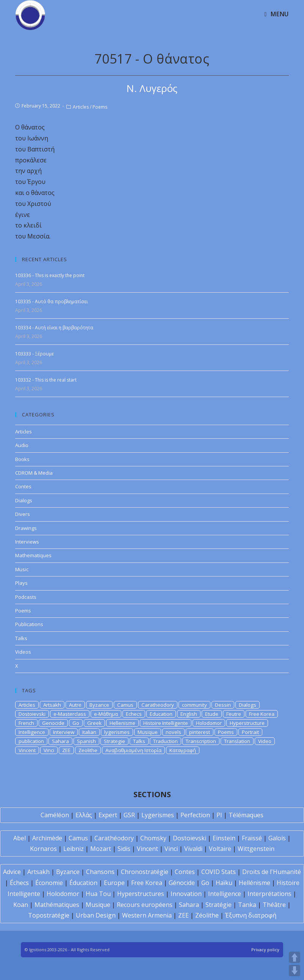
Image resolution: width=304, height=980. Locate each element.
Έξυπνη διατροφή (251, 915)
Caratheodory (158, 705)
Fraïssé (252, 838)
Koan (21, 905)
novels (173, 732)
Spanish (86, 741)
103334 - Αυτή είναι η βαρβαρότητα (54, 328)
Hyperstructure (247, 723)
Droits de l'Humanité (272, 872)
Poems (100, 107)
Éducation (83, 883)
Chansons (100, 872)
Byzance (99, 705)
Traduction (165, 741)
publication (31, 741)
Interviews (27, 542)
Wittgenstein (256, 849)
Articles (81, 107)
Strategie (114, 741)
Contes (23, 486)
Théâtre (274, 905)
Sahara (60, 741)
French (26, 723)
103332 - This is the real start (46, 380)
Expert (108, 815)
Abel (20, 838)
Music (22, 569)
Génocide (182, 883)
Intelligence (32, 732)
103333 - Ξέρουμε (34, 354)
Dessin (223, 705)
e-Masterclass (70, 714)
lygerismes (117, 732)
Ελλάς (84, 815)
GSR (129, 815)
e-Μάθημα (106, 714)
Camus (125, 705)
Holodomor (209, 723)
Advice (12, 872)
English (189, 714)
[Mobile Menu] (276, 14)
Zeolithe (88, 750)
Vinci (49, 750)
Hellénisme (255, 883)
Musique (148, 732)
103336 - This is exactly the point (50, 275)
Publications (29, 624)
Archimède (47, 838)
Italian (89, 732)
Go (76, 723)
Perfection (195, 815)
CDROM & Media (34, 473)
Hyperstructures (141, 894)
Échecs (19, 883)
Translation (237, 741)
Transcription (201, 741)
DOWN (295, 971)
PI (219, 815)
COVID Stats (219, 872)
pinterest (200, 732)
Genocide (53, 723)
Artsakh (52, 705)
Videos (23, 652)
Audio (22, 445)
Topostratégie (49, 915)
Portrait (250, 732)
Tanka (247, 905)
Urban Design (96, 915)
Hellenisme (122, 723)
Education (161, 714)
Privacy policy (265, 950)
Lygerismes (158, 815)
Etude (212, 714)
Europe (114, 883)
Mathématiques (57, 905)
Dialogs (24, 500)
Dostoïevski (190, 838)
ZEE (66, 750)
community (194, 705)
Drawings (26, 528)
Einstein (224, 838)
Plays (21, 583)
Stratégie (219, 905)
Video (265, 741)
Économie (49, 883)
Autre (75, 705)
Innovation (186, 894)
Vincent (27, 750)
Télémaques (246, 815)
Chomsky (153, 838)
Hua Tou (98, 894)
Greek (94, 723)
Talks (21, 638)
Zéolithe (207, 915)
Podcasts (26, 597)
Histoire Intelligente (166, 723)
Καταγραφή (183, 750)
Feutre (234, 714)
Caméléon (55, 815)
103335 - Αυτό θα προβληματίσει (52, 301)
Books (22, 459)
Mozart (101, 849)
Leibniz (74, 849)
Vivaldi (193, 849)
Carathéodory (114, 838)
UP (295, 957)
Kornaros (43, 849)
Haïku (224, 883)
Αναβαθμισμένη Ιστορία (133, 750)
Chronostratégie (145, 872)
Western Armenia (147, 915)
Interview (64, 732)
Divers (23, 514)
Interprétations (270, 894)
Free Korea (262, 714)
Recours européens (145, 905)
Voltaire (220, 849)
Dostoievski (32, 714)
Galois (277, 838)
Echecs (134, 714)
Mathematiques (33, 555)
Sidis (124, 849)
